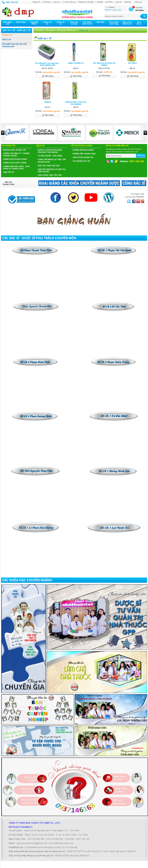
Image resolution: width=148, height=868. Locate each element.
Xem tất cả (9, 172)
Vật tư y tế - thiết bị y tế (66, 30)
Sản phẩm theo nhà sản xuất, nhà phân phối (15, 45)
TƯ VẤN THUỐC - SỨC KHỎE (50, 156)
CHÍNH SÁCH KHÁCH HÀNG (15, 159)
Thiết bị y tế (7, 35)
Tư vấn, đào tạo (69, 2)
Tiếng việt (138, 2)
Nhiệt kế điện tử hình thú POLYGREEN (76, 103)
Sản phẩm (50, 30)
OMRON (48, 102)
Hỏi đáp (100, 2)
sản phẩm (139, 8)
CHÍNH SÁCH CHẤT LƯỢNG (15, 163)
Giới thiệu (47, 2)
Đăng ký (108, 10)
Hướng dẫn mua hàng (83, 150)
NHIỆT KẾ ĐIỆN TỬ (76, 63)
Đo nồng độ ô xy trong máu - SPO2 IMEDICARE (48, 64)
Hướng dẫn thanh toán (84, 154)
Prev (3, 133)
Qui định (109, 2)
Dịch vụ (57, 2)
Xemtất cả (139, 23)
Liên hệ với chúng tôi (83, 157)
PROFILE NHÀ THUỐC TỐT (15, 150)
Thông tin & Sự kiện (86, 2)
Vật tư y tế (7, 40)
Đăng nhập (117, 10)
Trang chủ (36, 2)
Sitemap (127, 2)
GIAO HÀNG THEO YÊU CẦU (50, 175)
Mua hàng (48, 76)
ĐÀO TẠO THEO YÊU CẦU (49, 166)
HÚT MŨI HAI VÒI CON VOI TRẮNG (104, 64)
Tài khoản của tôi (81, 161)
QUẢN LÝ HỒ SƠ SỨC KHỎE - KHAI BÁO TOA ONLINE (50, 151)
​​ (113, 303)
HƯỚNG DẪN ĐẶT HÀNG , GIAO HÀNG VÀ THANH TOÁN (17, 168)
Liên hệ (118, 2)
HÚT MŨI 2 (133, 63)
